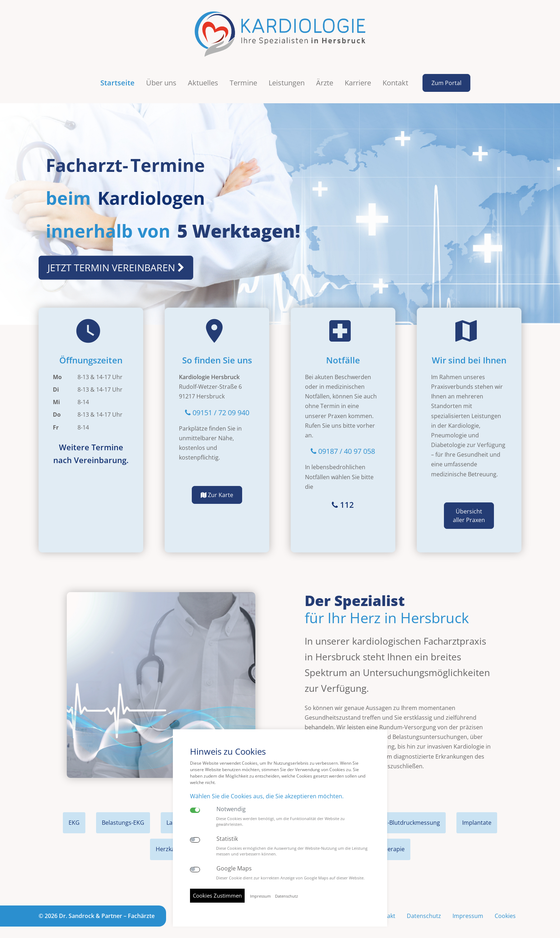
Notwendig (231, 809)
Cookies (505, 910)
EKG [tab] (74, 817)
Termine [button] (243, 77)
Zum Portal (446, 78)
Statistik (227, 839)
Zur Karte (217, 490)
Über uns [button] (161, 77)
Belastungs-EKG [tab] (123, 817)
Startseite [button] (117, 77)
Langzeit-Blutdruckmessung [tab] (402, 817)
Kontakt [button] (395, 77)
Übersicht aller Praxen (469, 510)
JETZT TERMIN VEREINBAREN (116, 262)
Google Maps (234, 868)
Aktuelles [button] (203, 77)
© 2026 (97, 910)
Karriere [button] (358, 77)
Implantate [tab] (477, 817)
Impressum (468, 910)
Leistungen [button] (287, 77)
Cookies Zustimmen (217, 895)
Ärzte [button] (325, 77)
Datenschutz (424, 910)
